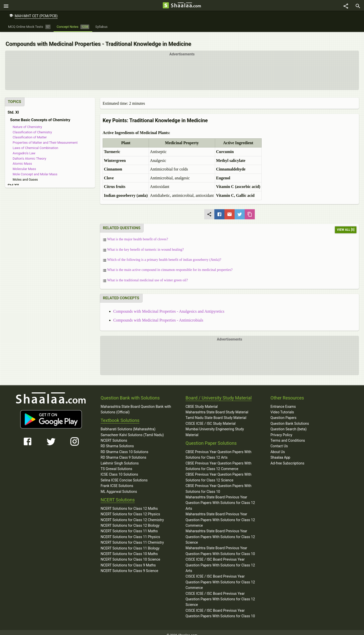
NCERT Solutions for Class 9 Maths (128, 560)
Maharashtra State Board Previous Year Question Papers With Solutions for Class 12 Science (220, 531)
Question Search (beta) (289, 424)
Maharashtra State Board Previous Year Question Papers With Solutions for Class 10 (220, 545)
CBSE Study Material (202, 401)
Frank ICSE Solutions (117, 480)
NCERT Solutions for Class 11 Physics (130, 531)
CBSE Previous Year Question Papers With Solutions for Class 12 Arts (219, 449)
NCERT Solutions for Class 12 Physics (130, 509)
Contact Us (279, 441)
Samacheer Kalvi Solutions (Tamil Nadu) (132, 429)
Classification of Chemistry (32, 127)
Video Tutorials (282, 407)
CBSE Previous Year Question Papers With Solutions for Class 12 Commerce (219, 460)
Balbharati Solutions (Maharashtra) (128, 424)
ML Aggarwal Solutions (119, 486)
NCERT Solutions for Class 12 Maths (129, 503)
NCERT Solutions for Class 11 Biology (130, 543)
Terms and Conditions (288, 435)
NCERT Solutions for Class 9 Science (129, 565)
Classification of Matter (30, 132)
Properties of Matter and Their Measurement (45, 137)
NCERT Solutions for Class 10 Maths (129, 548)
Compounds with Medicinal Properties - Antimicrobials (158, 315)
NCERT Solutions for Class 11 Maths (129, 526)
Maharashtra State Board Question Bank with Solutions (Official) (136, 404)
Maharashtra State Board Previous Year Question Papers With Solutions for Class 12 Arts (220, 498)
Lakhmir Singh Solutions (120, 458)
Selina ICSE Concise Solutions (124, 475)
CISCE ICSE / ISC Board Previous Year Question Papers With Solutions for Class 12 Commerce (220, 577)
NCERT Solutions (114, 435)
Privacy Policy (281, 429)
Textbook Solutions (120, 415)
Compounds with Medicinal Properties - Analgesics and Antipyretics (169, 306)
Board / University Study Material (219, 393)
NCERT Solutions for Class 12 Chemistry (132, 514)
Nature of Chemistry (27, 122)
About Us (278, 447)
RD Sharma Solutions (117, 441)
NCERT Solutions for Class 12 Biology (130, 520)
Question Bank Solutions (290, 418)
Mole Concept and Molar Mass (35, 169)
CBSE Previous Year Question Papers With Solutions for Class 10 (219, 483)
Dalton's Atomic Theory (29, 153)
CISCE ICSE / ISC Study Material (211, 418)
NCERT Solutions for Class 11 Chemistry (132, 537)
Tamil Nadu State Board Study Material (216, 412)
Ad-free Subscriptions (287, 458)
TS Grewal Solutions (116, 463)
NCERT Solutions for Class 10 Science (130, 554)
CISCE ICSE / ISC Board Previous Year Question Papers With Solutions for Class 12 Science (220, 594)
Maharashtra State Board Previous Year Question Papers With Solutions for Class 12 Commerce (220, 514)
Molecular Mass (24, 164)
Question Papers (283, 412)
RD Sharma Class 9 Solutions (123, 452)
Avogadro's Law (24, 148)
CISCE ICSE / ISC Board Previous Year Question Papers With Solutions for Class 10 (220, 608)
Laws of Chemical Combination (35, 143)
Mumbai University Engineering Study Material (215, 427)
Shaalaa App (280, 452)
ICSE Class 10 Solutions (119, 469)
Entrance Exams (283, 401)
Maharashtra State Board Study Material (217, 407)
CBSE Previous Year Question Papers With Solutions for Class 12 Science (219, 472)
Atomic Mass (22, 158)
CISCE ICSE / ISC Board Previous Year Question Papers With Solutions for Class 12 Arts (220, 560)
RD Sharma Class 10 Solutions (124, 447)
